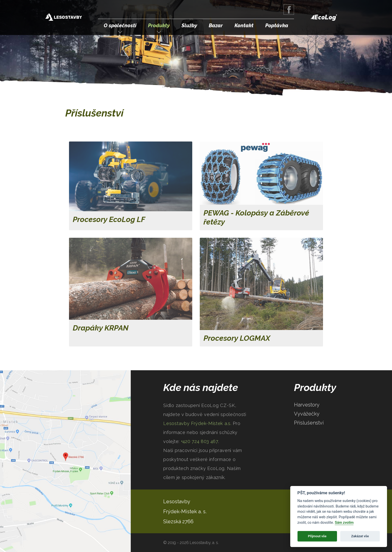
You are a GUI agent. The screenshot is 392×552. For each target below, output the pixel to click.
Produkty (159, 25)
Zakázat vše (360, 536)
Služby (189, 25)
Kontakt (244, 25)
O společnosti (120, 25)
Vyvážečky (307, 414)
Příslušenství (309, 423)
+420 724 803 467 (200, 441)
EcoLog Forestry (324, 18)
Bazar (216, 25)
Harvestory (307, 405)
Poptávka (277, 25)
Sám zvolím (344, 523)
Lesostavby (177, 501)
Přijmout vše (317, 536)
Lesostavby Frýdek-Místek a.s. (63, 18)
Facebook (289, 9)
